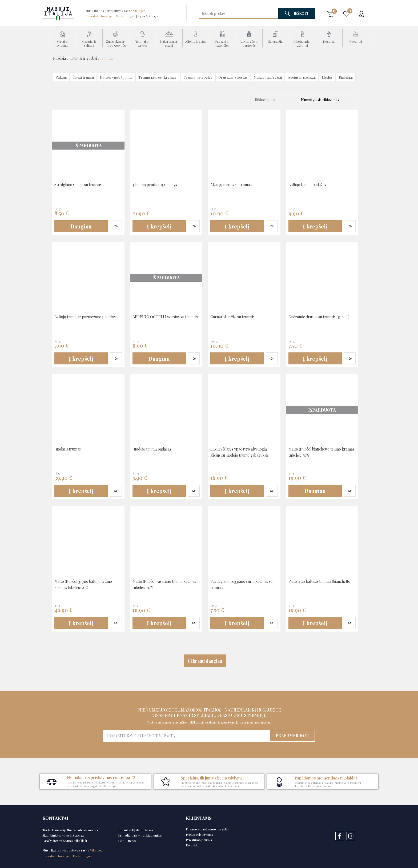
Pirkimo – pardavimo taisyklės (207, 829)
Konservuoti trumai (116, 77)
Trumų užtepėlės (198, 77)
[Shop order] (329, 100)
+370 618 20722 (149, 16)
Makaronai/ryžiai (268, 77)
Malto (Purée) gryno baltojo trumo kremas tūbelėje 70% (81, 584)
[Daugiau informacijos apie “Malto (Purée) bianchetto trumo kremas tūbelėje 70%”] (315, 491)
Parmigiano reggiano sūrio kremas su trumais (237, 584)
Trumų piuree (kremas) (158, 77)
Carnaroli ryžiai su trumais (236, 317)
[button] (330, 14)
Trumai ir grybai (83, 58)
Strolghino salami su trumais (82, 184)
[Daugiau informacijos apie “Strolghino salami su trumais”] (81, 226)
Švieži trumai (83, 77)
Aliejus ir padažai (302, 77)
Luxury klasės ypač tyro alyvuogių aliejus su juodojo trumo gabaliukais (243, 455)
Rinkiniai (346, 77)
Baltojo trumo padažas (310, 184)
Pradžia (59, 58)
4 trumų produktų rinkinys (159, 184)
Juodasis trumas (70, 449)
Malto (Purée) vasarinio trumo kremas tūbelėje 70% (162, 584)
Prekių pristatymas (199, 834)
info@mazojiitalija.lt (73, 841)
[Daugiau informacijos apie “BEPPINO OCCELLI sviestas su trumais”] (159, 359)
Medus (327, 77)
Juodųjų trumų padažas (155, 449)
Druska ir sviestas (233, 77)
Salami (61, 77)
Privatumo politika (199, 840)
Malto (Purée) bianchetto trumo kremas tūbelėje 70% (319, 452)
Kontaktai (193, 845)
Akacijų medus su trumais (235, 184)
